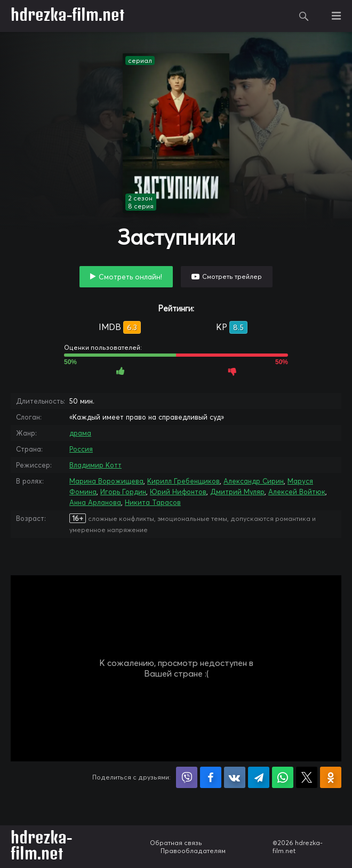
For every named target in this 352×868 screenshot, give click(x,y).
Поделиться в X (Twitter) (307, 777)
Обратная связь (176, 843)
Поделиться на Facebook (211, 777)
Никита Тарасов (153, 502)
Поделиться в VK (235, 777)
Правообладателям (193, 851)
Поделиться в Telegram (259, 777)
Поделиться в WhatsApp (283, 777)
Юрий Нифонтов (178, 492)
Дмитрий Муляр (237, 492)
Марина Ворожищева (106, 481)
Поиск (304, 16)
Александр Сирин (254, 481)
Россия (81, 449)
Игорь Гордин (123, 492)
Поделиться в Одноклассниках (331, 777)
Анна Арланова (95, 502)
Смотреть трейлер (232, 276)
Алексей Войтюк (297, 492)
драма (80, 433)
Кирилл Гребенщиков (183, 481)
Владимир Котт (95, 465)
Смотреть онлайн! (130, 277)
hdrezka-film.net (67, 16)
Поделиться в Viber (187, 777)
